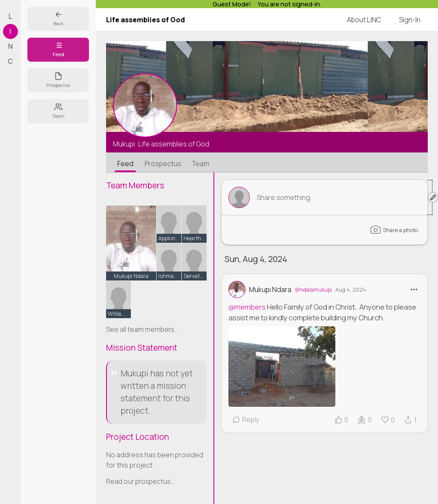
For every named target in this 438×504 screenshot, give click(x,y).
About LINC (364, 20)
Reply (246, 420)
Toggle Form (330, 197)
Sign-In (410, 20)
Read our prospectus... (140, 482)
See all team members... (142, 330)
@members (247, 307)
